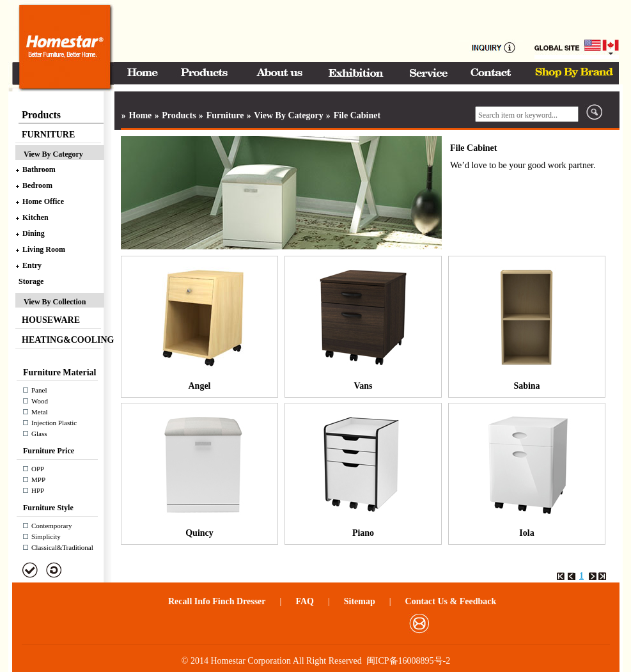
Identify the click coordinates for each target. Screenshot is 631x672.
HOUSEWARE (51, 320)
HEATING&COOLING (63, 340)
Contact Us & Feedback (451, 601)
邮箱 (419, 623)
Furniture (225, 115)
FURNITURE (48, 135)
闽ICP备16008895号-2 (408, 661)
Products (179, 115)
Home (141, 115)
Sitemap (360, 601)
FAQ (305, 601)
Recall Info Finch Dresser (217, 601)
